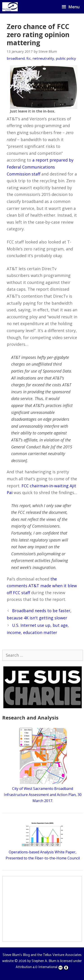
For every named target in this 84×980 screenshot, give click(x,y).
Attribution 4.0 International (42, 967)
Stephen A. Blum (44, 961)
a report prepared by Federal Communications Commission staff (40, 167)
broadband (16, 58)
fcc (29, 58)
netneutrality (43, 58)
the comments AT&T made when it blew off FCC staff (42, 586)
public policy (66, 58)
